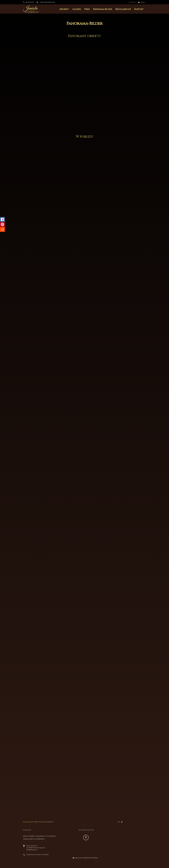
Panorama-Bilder (103, 9)
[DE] (142, 2)
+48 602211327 (37, 855)
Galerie (77, 9)
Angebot (64, 9)
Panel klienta (78, 858)
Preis (87, 9)
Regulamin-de (123, 9)
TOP (120, 822)
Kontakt (132, 2)
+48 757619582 (45, 855)
